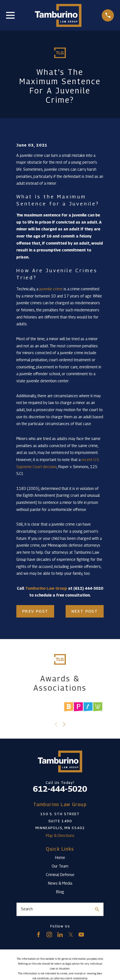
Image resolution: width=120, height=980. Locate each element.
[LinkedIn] (60, 935)
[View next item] (64, 724)
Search (27, 909)
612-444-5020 (60, 789)
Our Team (60, 866)
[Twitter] (71, 935)
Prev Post (35, 611)
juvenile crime (51, 289)
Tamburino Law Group (46, 588)
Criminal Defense (60, 875)
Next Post (85, 611)
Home (60, 858)
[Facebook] (39, 935)
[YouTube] (81, 935)
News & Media (60, 883)
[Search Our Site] (97, 909)
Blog (60, 892)
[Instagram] (49, 935)
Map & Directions (60, 836)
